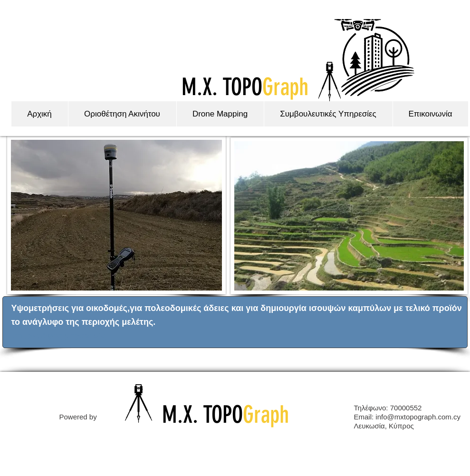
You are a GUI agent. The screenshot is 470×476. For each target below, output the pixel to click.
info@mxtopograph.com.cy (418, 417)
